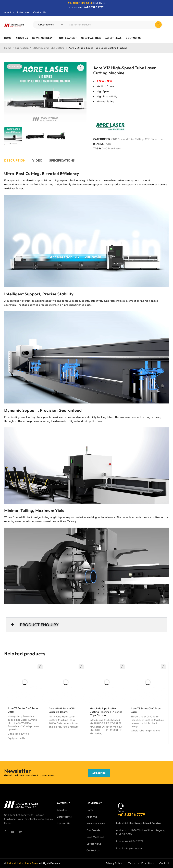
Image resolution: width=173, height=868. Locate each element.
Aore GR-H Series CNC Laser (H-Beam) (62, 710)
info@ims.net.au (133, 848)
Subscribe (99, 773)
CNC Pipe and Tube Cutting (49, 48)
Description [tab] (15, 160)
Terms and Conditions (141, 863)
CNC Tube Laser (155, 139)
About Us (9, 12)
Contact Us (40, 12)
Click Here (99, 3)
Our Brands (93, 830)
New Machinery (96, 823)
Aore (109, 144)
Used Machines (95, 837)
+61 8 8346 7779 (94, 7)
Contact (164, 863)
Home (8, 48)
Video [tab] (37, 160)
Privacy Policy (114, 863)
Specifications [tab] (62, 160)
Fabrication (22, 48)
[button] (81, 68)
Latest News (24, 12)
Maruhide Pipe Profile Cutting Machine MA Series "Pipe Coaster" (106, 712)
